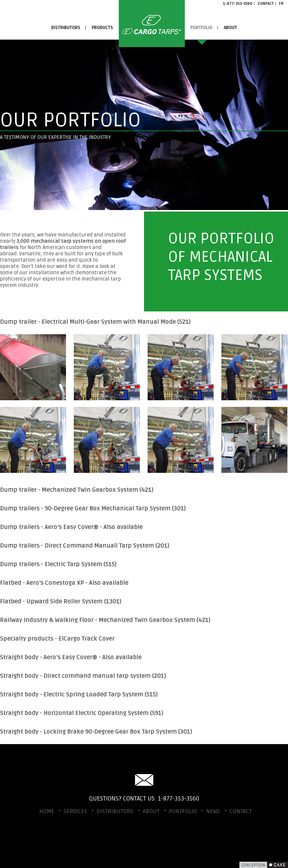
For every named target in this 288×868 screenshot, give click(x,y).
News (213, 811)
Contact (266, 4)
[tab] (144, 322)
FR (281, 4)
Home (152, 24)
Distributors (66, 28)
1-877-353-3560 (238, 4)
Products (102, 28)
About (230, 28)
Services (75, 811)
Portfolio (201, 28)
